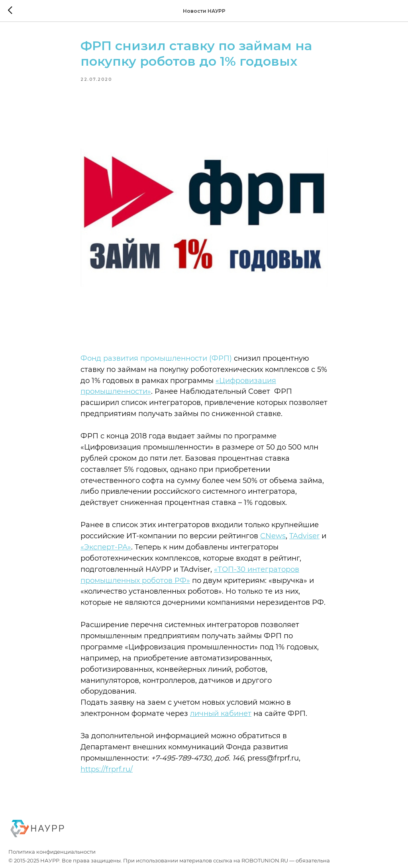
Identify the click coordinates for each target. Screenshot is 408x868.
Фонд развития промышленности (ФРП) (156, 358)
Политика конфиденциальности (52, 852)
